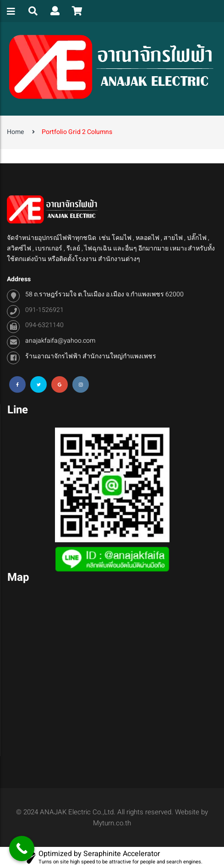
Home (15, 132)
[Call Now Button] (22, 849)
